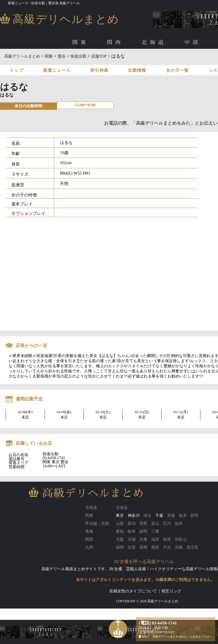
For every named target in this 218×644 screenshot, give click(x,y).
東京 (120, 516)
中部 (193, 42)
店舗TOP (99, 56)
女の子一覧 (177, 70)
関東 (80, 42)
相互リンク (171, 591)
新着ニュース (57, 70)
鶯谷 (62, 56)
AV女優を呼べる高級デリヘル (144, 562)
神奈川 (134, 516)
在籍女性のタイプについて (133, 591)
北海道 (154, 42)
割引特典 (99, 70)
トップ (16, 70)
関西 (115, 42)
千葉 (159, 516)
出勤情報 (137, 70)
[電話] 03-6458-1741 (158, 623)
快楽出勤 (78, 56)
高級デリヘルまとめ (22, 56)
